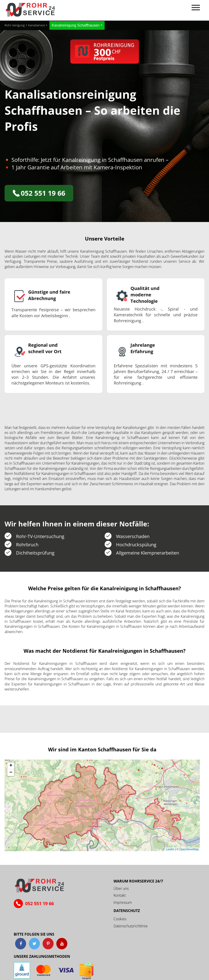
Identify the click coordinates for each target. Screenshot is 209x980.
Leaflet (170, 849)
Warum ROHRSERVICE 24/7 (138, 881)
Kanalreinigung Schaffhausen (76, 25)
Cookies (120, 919)
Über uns (121, 888)
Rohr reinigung (15, 25)
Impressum (123, 902)
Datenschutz (127, 911)
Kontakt (120, 895)
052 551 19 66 (39, 193)
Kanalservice (37, 25)
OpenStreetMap (189, 849)
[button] (11, 766)
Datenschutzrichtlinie (131, 926)
